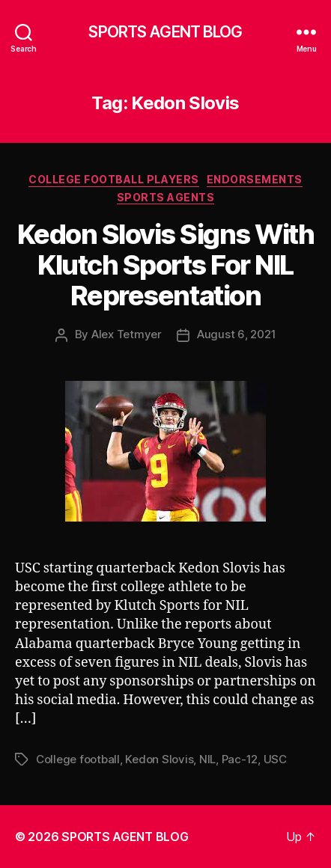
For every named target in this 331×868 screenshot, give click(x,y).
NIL (207, 759)
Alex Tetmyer (127, 334)
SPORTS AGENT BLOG (165, 32)
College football (78, 759)
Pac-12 (240, 759)
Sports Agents (166, 197)
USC (275, 759)
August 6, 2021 (236, 334)
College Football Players (113, 179)
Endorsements (255, 179)
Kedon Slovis (159, 759)
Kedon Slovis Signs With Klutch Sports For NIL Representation (166, 265)
